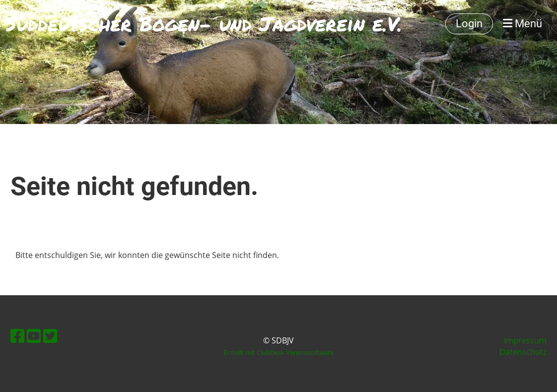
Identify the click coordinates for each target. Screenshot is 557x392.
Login (469, 24)
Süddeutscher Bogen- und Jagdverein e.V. (204, 24)
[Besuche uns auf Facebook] (17, 336)
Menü (522, 24)
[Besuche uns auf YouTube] (34, 336)
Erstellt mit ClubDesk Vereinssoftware (278, 352)
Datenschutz (523, 352)
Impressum (525, 340)
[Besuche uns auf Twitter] (50, 336)
